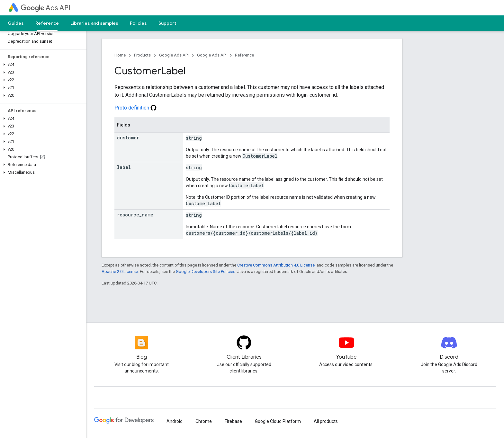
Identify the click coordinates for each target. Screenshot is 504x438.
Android (175, 421)
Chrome (204, 421)
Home (120, 55)
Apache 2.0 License (120, 272)
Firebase (233, 421)
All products (326, 421)
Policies (138, 23)
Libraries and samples (94, 23)
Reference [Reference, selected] (47, 23)
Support (167, 23)
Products (142, 55)
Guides (16, 23)
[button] (42, 65)
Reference (244, 55)
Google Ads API (174, 55)
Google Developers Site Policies (206, 272)
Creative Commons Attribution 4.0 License (276, 265)
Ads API (45, 8)
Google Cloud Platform (278, 421)
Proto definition (135, 108)
